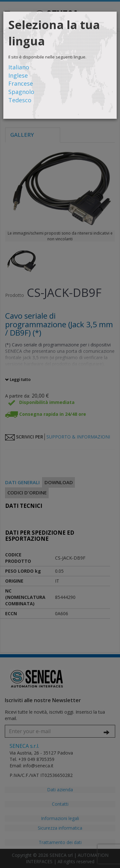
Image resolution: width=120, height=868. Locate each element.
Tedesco (20, 100)
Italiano (19, 67)
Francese (21, 83)
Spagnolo (21, 92)
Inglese (18, 75)
